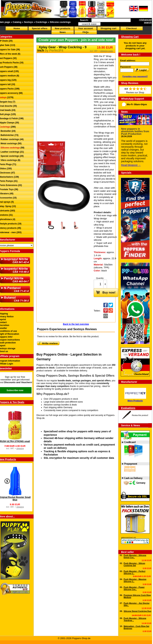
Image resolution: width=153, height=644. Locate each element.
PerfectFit (56, 50)
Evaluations (128, 408)
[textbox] (111, 20)
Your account (86, 28)
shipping (20, 448)
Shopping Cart (130, 37)
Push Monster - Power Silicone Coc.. (134, 588)
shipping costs (107, 51)
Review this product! (140, 415)
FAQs (86, 32)
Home (17, 28)
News (63, 32)
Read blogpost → (131, 165)
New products (63, 28)
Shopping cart (108, 28)
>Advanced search (145, 21)
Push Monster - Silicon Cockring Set (134, 564)
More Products (135, 401)
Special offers (40, 28)
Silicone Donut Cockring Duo (137, 611)
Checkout (132, 28)
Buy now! (105, 292)
